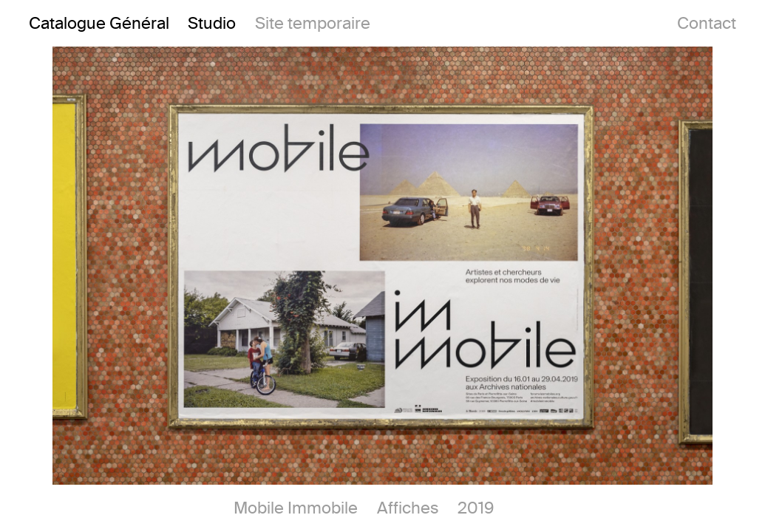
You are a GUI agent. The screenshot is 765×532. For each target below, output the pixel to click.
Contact (707, 23)
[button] (574, 266)
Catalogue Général (99, 23)
